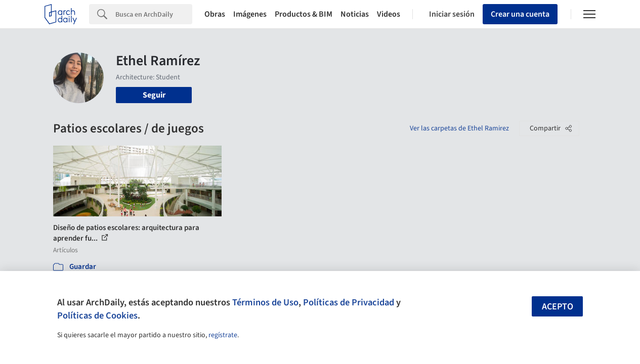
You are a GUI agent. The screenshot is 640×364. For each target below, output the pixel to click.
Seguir (154, 95)
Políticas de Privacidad (349, 302)
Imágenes (250, 14)
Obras (215, 14)
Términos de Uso (265, 302)
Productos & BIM (304, 14)
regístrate (223, 335)
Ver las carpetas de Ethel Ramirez (459, 128)
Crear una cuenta (520, 14)
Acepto (558, 307)
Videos (389, 14)
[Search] (154, 14)
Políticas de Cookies (97, 315)
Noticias (355, 14)
